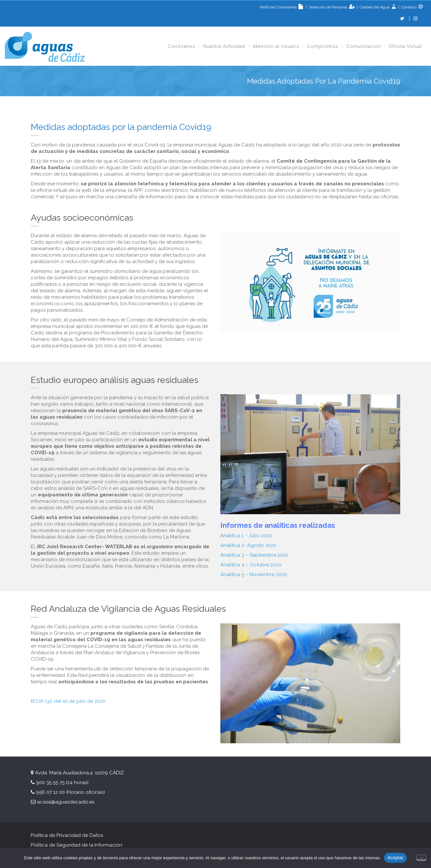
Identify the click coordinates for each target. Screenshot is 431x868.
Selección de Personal (328, 7)
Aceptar (395, 858)
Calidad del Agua (375, 7)
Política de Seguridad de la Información (77, 845)
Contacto (408, 7)
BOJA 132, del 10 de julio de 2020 (68, 701)
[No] (421, 857)
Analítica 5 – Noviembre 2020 (254, 574)
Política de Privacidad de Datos (67, 835)
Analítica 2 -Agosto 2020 (248, 545)
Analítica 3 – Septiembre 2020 (254, 555)
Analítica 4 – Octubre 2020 (251, 565)
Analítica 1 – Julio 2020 (246, 536)
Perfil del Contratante (282, 7)
